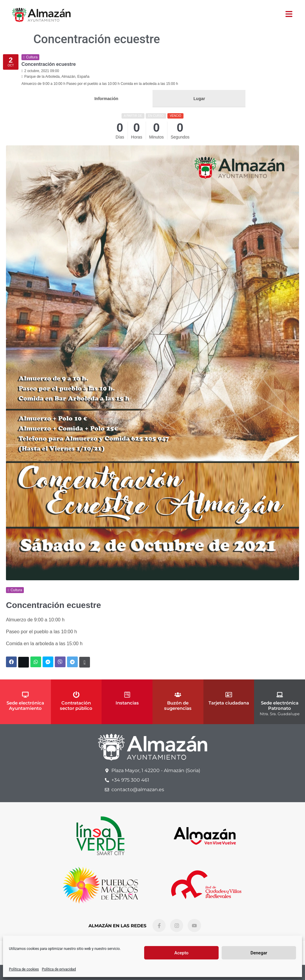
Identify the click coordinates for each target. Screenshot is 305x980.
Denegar (259, 953)
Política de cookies (24, 969)
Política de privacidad (59, 969)
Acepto (181, 953)
